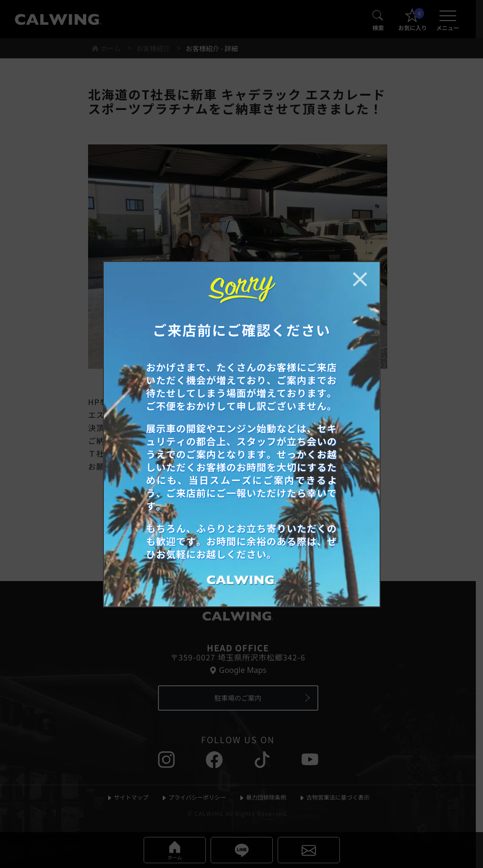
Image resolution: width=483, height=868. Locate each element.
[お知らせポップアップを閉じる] (360, 279)
